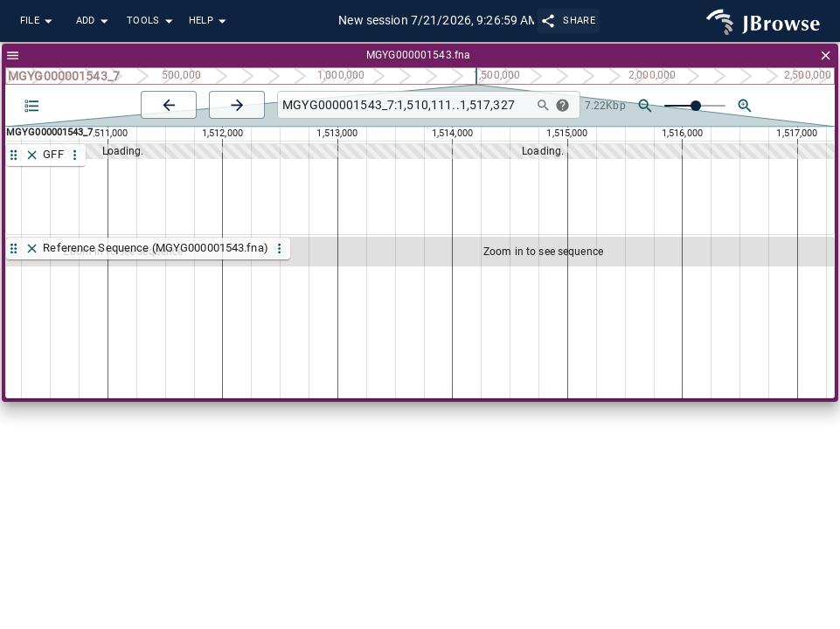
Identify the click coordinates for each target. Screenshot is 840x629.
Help (210, 21)
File (38, 21)
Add (94, 21)
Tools (152, 21)
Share (569, 21)
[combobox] (403, 105)
